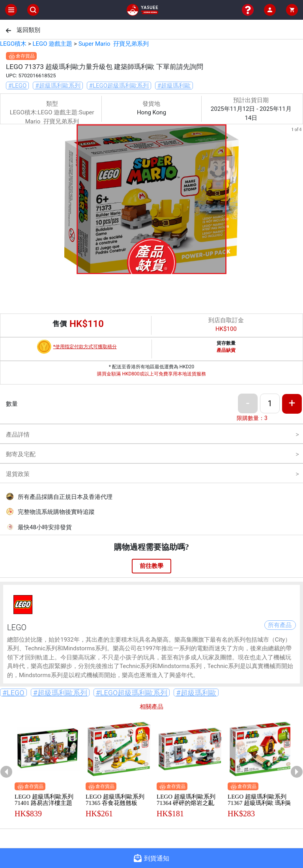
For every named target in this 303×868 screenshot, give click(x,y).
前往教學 (151, 566)
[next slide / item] (297, 201)
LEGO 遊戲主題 (52, 44)
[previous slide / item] (6, 201)
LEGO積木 (13, 44)
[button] (137, 269)
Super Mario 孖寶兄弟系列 (114, 44)
